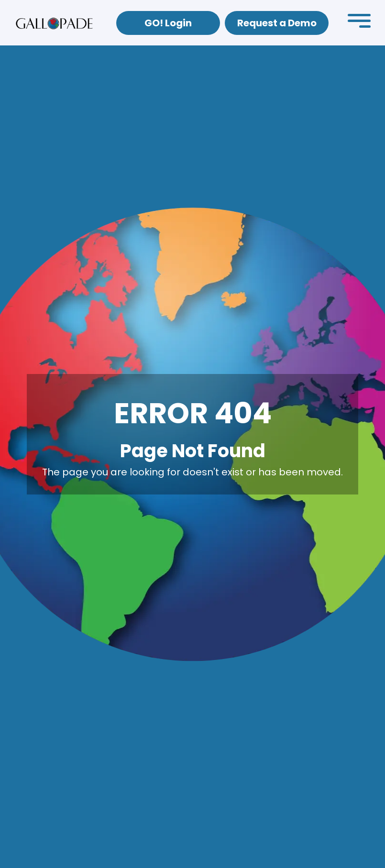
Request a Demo (277, 23)
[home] (54, 23)
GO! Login (168, 23)
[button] (359, 23)
